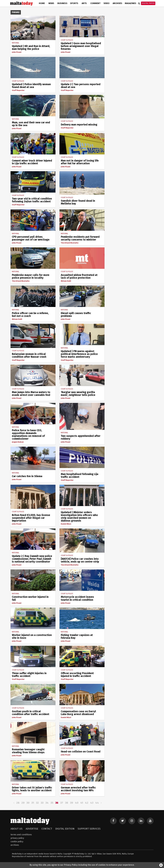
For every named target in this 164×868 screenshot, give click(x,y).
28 (18, 803)
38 (67, 803)
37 (62, 803)
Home (42, 3)
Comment (95, 3)
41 (82, 803)
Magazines (131, 3)
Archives (117, 3)
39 (72, 803)
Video (107, 3)
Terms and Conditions (21, 835)
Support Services (89, 829)
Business (62, 3)
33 (42, 803)
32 (37, 803)
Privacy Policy (17, 838)
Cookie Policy (17, 842)
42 (87, 803)
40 (77, 803)
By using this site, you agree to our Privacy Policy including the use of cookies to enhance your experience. (82, 865)
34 (47, 803)
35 (52, 803)
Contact (47, 829)
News (51, 3)
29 (23, 803)
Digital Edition (65, 829)
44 (97, 803)
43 (92, 803)
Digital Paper (148, 3)
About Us (17, 829)
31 (33, 803)
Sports (74, 3)
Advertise (32, 829)
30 (28, 803)
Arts (84, 3)
